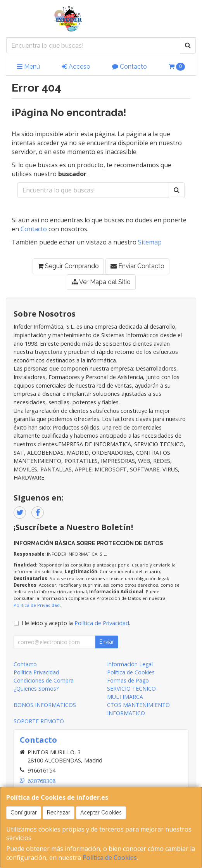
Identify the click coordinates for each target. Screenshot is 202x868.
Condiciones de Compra (44, 680)
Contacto (129, 67)
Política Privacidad (36, 672)
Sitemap (150, 242)
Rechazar (59, 813)
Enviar (107, 642)
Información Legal (130, 664)
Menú (28, 67)
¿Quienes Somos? (36, 689)
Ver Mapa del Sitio (101, 282)
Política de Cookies (110, 858)
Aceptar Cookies (101, 813)
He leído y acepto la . (76, 623)
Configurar (24, 813)
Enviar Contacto (137, 266)
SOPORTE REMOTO (39, 721)
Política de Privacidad (37, 605)
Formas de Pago (128, 680)
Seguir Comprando (68, 266)
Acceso (76, 67)
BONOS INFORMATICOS (45, 705)
